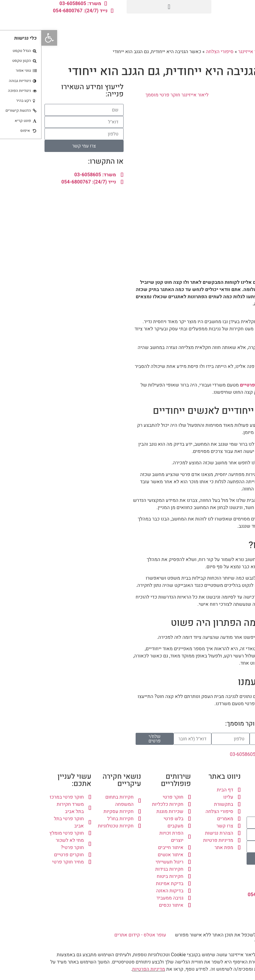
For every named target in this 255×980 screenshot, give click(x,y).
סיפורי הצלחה (178, 52)
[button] (128, 7)
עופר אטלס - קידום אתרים (99, 935)
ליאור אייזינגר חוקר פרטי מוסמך (135, 95)
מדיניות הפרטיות (107, 969)
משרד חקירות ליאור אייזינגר (224, 52)
